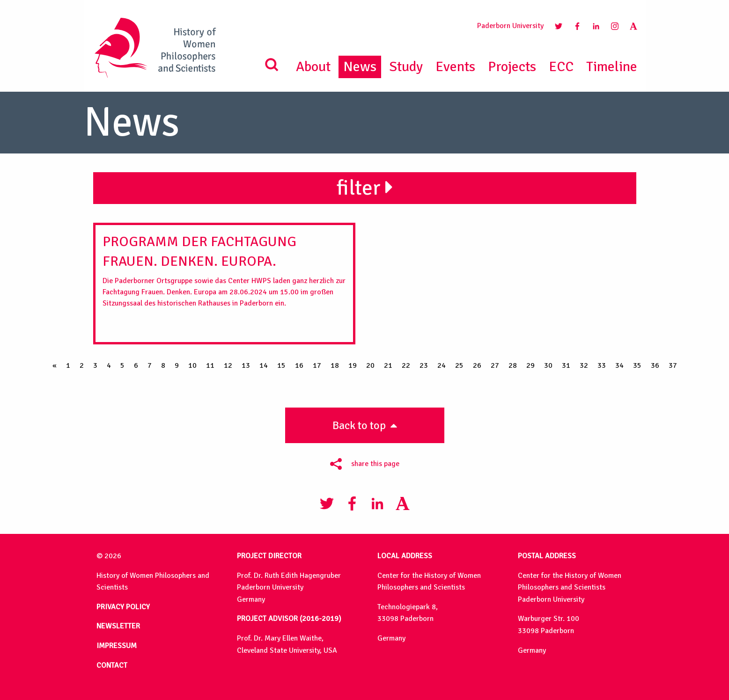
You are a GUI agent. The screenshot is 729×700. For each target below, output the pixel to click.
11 (210, 365)
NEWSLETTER (118, 626)
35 (637, 365)
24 (442, 365)
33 (602, 365)
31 (566, 365)
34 (619, 365)
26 (477, 365)
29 (530, 365)
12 (228, 365)
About (313, 67)
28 (513, 365)
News (360, 67)
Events (455, 67)
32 (584, 365)
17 (317, 365)
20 (370, 365)
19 (353, 365)
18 (335, 365)
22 (406, 365)
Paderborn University (510, 26)
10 (192, 365)
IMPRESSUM (117, 646)
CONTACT (112, 665)
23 (424, 365)
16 (299, 365)
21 (388, 365)
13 (246, 365)
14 (264, 365)
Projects (512, 67)
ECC (561, 67)
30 (548, 365)
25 (459, 365)
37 (673, 365)
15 (281, 365)
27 (495, 365)
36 (655, 365)
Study (406, 67)
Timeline (612, 67)
